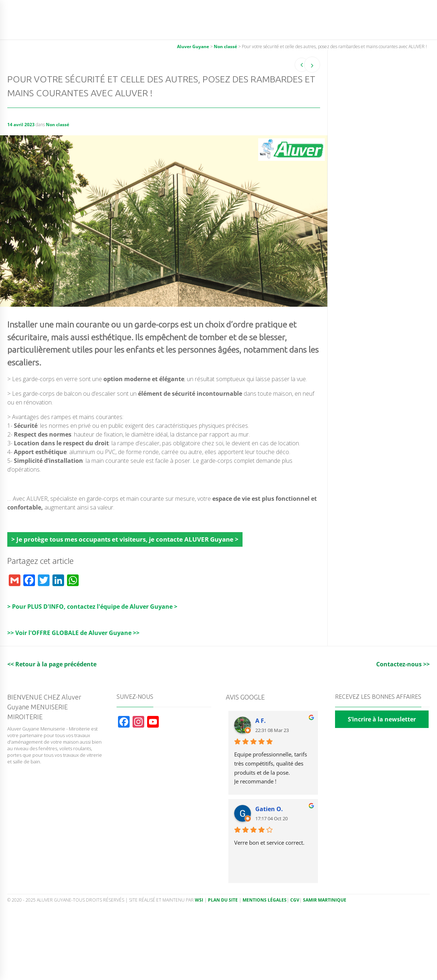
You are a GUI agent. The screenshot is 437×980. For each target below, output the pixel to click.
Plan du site (223, 900)
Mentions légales (265, 900)
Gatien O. (269, 809)
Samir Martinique (325, 900)
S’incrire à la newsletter (382, 719)
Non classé (58, 125)
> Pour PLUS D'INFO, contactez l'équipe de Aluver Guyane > (92, 607)
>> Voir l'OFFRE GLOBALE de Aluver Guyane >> (73, 633)
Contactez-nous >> (403, 664)
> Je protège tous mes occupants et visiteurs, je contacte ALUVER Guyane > (125, 539)
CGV (295, 900)
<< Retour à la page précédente (52, 664)
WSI (200, 900)
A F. (261, 721)
